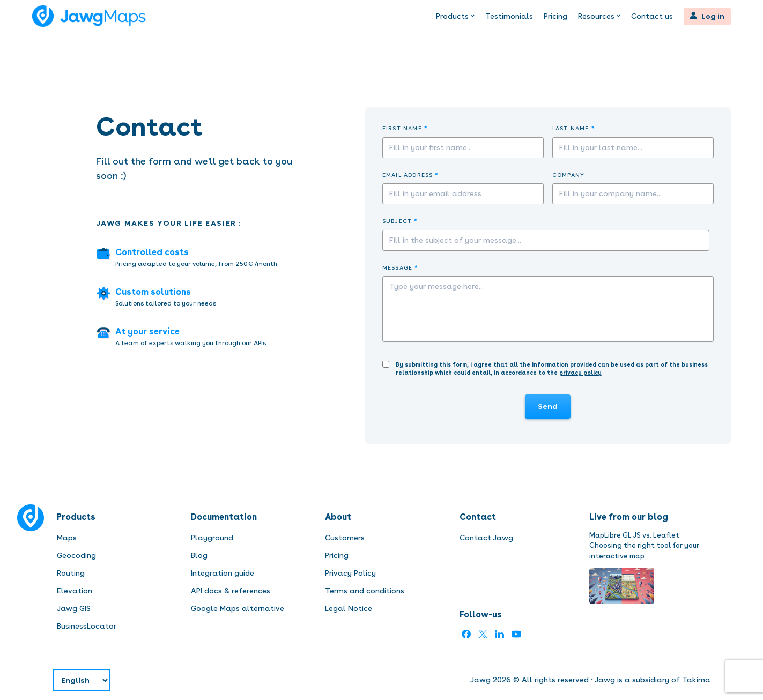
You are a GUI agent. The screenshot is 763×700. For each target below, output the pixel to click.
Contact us (652, 16)
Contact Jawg (486, 538)
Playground (212, 538)
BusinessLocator (87, 626)
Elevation (75, 591)
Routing (71, 573)
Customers (345, 538)
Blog (199, 555)
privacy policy (580, 373)
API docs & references (231, 591)
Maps (67, 538)
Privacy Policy (350, 573)
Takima (696, 680)
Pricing (555, 16)
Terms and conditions (365, 591)
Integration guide (223, 573)
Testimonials (509, 16)
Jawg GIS (74, 608)
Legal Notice (349, 608)
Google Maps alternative (238, 608)
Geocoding (76, 555)
